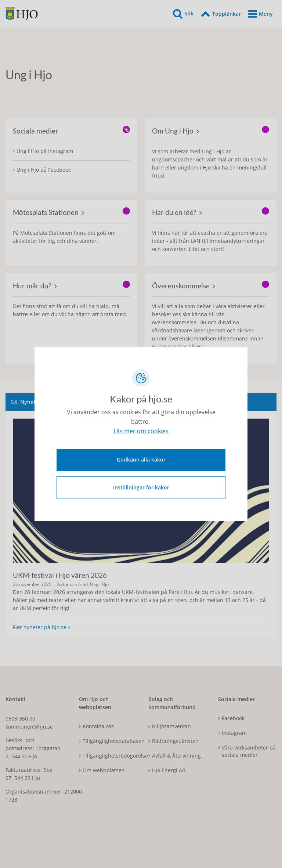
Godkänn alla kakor (141, 459)
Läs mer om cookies (141, 432)
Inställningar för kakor (141, 487)
